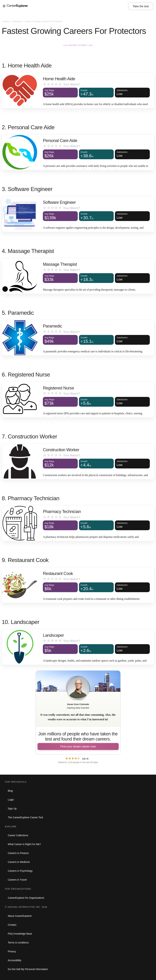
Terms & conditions (18, 943)
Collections (17, 21)
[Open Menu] (66, 6)
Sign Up (12, 809)
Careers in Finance (18, 853)
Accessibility (15, 960)
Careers (6, 21)
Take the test (141, 6)
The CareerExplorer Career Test (25, 817)
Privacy (12, 951)
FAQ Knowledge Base (20, 934)
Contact (12, 925)
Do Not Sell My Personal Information (28, 969)
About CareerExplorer (20, 916)
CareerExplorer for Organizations (26, 898)
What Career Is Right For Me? (24, 844)
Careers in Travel (17, 880)
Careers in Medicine (19, 862)
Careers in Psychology (20, 871)
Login (11, 800)
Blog (10, 791)
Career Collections (18, 835)
